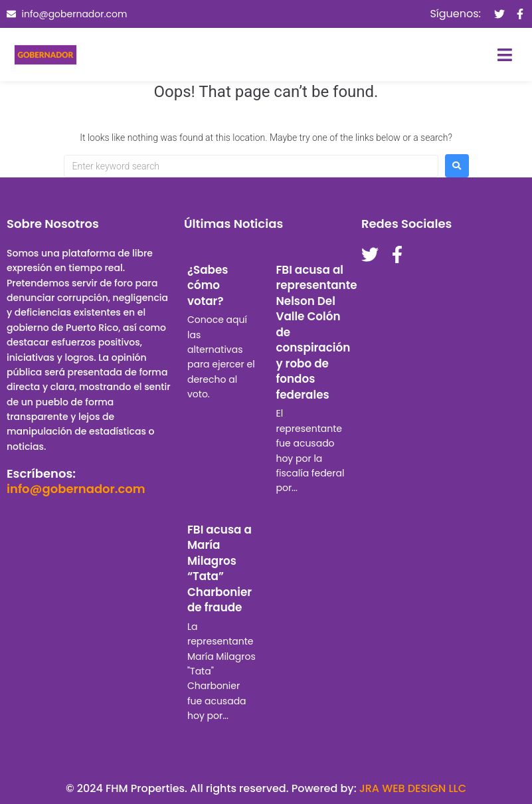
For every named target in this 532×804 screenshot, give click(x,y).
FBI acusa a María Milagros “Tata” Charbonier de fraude (220, 569)
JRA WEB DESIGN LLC (413, 788)
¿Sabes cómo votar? (208, 285)
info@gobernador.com (76, 489)
